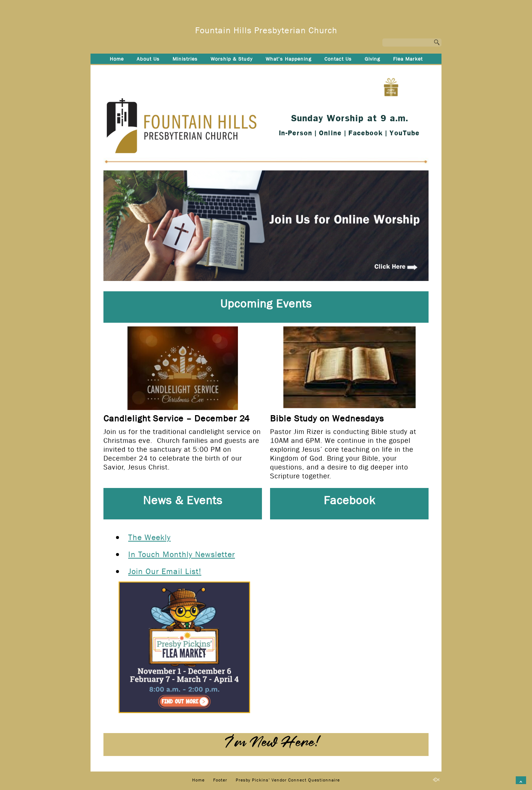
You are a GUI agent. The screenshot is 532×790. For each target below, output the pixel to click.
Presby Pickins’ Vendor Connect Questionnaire (281, 71)
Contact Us (338, 59)
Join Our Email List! (165, 572)
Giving (372, 59)
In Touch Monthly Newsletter (182, 555)
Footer (200, 71)
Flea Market (408, 59)
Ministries (185, 59)
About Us (148, 59)
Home (117, 59)
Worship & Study (232, 59)
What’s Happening (289, 59)
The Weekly (149, 538)
